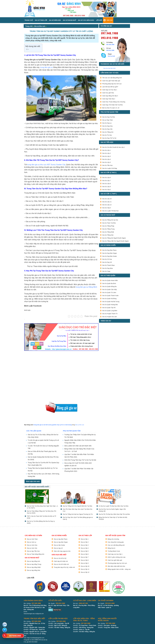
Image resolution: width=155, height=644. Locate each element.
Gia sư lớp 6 (85, 554)
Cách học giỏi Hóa (108, 93)
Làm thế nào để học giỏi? (110, 87)
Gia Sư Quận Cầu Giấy (109, 289)
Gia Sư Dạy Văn (107, 129)
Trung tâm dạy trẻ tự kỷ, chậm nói (64, 567)
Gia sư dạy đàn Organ (61, 542)
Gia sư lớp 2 (85, 542)
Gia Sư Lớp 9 (106, 187)
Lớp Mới (99, 20)
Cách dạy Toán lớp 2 (109, 99)
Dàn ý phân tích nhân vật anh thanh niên (78, 446)
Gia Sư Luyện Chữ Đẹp (110, 168)
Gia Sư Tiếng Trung (108, 229)
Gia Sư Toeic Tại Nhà (109, 223)
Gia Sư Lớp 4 (106, 159)
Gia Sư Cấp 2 (107, 190)
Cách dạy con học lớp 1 (110, 90)
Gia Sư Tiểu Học (107, 165)
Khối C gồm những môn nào (117, 557)
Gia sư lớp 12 (85, 572)
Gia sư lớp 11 (85, 569)
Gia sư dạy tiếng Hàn (34, 570)
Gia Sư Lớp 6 (106, 178)
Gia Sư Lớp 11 (107, 202)
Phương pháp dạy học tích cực (112, 84)
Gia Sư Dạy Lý (107, 123)
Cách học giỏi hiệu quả (115, 560)
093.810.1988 (110, 38)
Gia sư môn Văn (32, 548)
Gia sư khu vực (40, 26)
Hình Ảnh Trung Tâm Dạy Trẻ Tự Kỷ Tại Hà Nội (80, 460)
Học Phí (110, 20)
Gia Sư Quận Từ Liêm (109, 292)
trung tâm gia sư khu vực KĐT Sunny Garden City (46, 165)
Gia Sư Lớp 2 (106, 153)
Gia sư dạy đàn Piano (61, 539)
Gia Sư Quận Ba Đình (109, 283)
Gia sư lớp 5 (85, 551)
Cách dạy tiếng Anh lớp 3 (110, 96)
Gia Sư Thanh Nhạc (108, 265)
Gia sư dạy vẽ (58, 548)
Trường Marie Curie (114, 551)
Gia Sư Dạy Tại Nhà (109, 117)
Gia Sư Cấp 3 (107, 208)
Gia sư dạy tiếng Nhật (34, 567)
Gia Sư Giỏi (111, 56)
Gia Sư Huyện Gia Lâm (110, 317)
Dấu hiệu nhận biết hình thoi (116, 566)
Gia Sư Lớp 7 (106, 181)
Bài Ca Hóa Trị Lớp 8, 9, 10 (111, 108)
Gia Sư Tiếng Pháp (108, 226)
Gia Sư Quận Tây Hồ (109, 308)
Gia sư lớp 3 (85, 545)
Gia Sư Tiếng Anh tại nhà (110, 220)
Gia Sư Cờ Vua (107, 259)
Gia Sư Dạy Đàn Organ (110, 253)
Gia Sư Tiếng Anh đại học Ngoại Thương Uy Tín (78, 514)
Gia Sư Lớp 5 (106, 162)
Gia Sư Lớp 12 (107, 205)
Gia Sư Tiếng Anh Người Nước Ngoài (114, 238)
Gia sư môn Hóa (32, 545)
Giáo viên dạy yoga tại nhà (62, 551)
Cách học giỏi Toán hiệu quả (111, 81)
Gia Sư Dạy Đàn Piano (109, 250)
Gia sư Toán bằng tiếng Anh (36, 554)
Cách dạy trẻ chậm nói (61, 561)
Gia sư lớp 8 (85, 560)
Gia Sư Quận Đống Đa (109, 286)
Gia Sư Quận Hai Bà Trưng (111, 302)
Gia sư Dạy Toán (107, 120)
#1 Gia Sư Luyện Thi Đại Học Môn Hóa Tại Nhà (114, 506)
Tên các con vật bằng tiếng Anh (112, 78)
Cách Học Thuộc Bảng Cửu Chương (114, 102)
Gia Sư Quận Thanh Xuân (110, 296)
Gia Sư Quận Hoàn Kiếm (110, 280)
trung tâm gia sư (47, 67)
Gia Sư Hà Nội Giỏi (109, 68)
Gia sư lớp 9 (85, 563)
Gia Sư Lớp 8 (106, 184)
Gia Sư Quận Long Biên (110, 311)
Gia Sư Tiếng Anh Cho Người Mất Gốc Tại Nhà (77, 506)
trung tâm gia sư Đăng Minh (86, 287)
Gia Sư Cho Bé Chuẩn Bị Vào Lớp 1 (114, 147)
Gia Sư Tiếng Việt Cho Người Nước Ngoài (115, 241)
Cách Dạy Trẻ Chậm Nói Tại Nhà (112, 105)
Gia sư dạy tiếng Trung (34, 564)
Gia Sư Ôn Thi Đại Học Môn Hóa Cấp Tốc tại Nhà (114, 514)
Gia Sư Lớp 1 (106, 150)
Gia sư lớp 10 (85, 566)
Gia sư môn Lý (32, 542)
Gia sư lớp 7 (85, 557)
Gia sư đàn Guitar (59, 545)
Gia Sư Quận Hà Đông (109, 299)
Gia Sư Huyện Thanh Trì (110, 314)
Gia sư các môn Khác (86, 20)
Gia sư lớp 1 (85, 539)
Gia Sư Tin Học (107, 135)
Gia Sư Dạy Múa (107, 268)
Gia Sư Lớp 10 (107, 199)
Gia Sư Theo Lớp (41, 20)
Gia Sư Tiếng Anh (108, 132)
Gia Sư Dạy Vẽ (107, 262)
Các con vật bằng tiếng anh (116, 545)
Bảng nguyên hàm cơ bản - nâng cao (119, 569)
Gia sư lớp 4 (85, 548)
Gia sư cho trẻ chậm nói (61, 564)
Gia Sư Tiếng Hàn (108, 235)
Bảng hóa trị (111, 548)
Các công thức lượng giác (116, 542)
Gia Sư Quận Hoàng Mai (110, 305)
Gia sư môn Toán (32, 539)
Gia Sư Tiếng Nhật (108, 232)
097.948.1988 (110, 33)
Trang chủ (29, 26)
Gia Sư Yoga (106, 271)
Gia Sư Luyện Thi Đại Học (110, 211)
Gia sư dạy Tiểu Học (33, 551)
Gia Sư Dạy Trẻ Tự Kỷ (109, 138)
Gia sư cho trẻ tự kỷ (60, 558)
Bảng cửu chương (113, 539)
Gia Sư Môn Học (55, 20)
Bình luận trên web (33, 481)
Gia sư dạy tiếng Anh (33, 561)
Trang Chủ (29, 20)
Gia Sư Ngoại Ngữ (69, 20)
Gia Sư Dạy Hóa (107, 126)
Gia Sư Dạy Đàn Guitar (110, 256)
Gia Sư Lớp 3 (106, 156)
